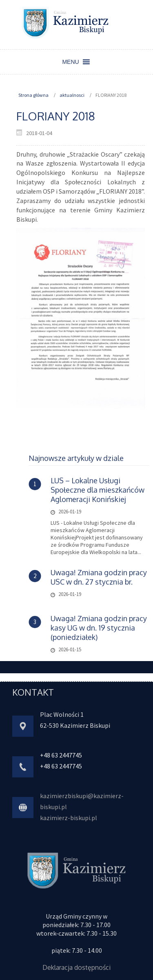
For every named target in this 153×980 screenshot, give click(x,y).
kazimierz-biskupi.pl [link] (69, 818)
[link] (65, 22)
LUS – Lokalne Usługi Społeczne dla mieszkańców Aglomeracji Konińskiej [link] (98, 490)
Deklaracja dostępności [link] (76, 967)
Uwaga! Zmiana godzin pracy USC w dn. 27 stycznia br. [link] (99, 577)
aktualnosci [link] (72, 95)
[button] (70, 62)
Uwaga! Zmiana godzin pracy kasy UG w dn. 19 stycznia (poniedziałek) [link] (99, 628)
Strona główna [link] (33, 95)
